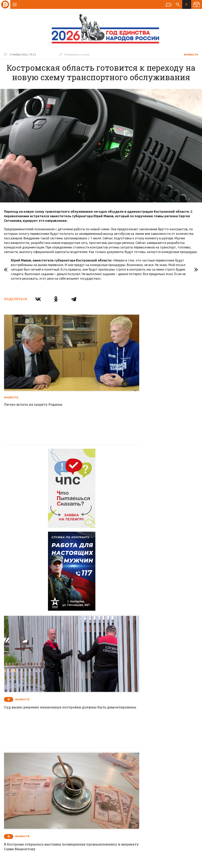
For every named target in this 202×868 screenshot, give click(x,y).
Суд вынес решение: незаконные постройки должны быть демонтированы (145, 497)
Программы (150, 779)
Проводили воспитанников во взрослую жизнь (148, 721)
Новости (73, 779)
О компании (53, 779)
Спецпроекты (93, 779)
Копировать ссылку (74, 54)
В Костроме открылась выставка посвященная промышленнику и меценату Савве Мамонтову (49, 610)
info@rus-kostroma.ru (41, 805)
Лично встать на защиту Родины (35, 381)
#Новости (191, 55)
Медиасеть (191, 863)
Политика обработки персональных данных (135, 850)
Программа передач (122, 779)
